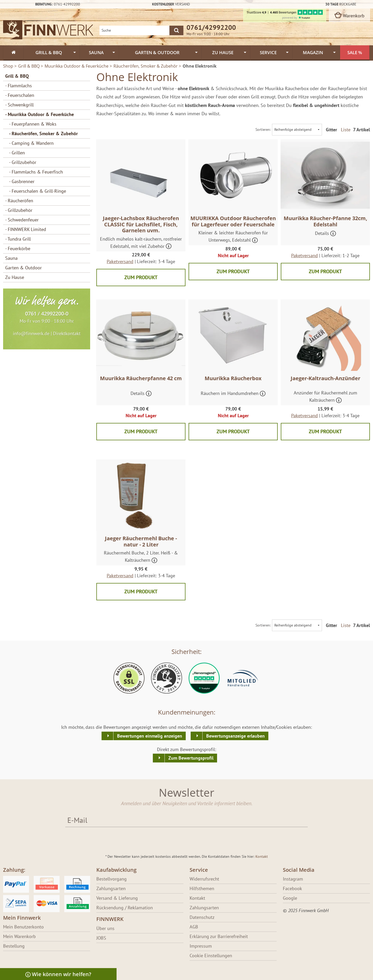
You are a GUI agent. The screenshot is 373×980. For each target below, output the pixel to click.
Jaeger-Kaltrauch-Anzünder (325, 378)
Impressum (201, 946)
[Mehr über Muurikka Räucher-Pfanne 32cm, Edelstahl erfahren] (333, 234)
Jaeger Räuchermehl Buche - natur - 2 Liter (141, 541)
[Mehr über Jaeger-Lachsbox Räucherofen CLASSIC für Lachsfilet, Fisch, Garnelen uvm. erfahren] (169, 247)
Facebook (292, 888)
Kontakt (262, 856)
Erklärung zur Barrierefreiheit (219, 936)
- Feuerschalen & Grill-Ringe (38, 191)
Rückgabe (341, 4)
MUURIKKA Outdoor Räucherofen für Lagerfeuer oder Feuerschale (233, 221)
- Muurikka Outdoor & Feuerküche (40, 114)
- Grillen (17, 153)
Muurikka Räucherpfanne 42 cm (141, 378)
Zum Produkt (141, 277)
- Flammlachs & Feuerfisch (36, 172)
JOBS (101, 938)
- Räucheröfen (19, 201)
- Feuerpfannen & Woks (33, 124)
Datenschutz (202, 917)
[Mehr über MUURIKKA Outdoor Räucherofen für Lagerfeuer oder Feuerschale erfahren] (255, 241)
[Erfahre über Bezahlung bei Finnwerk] (47, 894)
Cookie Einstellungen (211, 956)
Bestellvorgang (112, 879)
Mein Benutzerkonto (23, 927)
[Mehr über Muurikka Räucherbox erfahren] (263, 394)
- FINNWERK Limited (26, 229)
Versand (171, 4)
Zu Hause (15, 277)
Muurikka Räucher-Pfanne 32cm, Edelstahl (325, 221)
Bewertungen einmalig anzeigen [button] (150, 736)
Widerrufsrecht (204, 879)
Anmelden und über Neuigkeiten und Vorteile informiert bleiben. (187, 803)
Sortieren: (263, 129)
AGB (194, 927)
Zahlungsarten (111, 888)
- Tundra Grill (18, 239)
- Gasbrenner (22, 181)
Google (290, 898)
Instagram (293, 879)
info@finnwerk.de (31, 333)
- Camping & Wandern (31, 143)
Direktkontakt (67, 333)
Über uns (105, 928)
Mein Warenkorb (19, 936)
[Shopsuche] (134, 30)
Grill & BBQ (17, 76)
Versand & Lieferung (117, 898)
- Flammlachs (19, 86)
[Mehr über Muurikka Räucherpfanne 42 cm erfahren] (149, 394)
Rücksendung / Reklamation (125, 908)
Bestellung (14, 946)
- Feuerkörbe (18, 248)
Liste (346, 130)
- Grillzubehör (23, 162)
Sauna (11, 258)
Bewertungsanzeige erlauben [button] (235, 736)
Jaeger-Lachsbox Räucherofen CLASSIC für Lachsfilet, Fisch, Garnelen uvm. (141, 224)
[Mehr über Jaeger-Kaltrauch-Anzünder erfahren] (339, 401)
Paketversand (120, 261)
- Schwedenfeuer (22, 220)
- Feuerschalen (20, 95)
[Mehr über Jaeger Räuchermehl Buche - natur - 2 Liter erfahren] (154, 561)
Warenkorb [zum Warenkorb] (349, 15)
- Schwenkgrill (19, 105)
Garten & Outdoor (23, 268)
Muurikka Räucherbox (233, 378)
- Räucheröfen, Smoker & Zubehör (43, 134)
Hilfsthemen (202, 888)
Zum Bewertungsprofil (191, 758)
